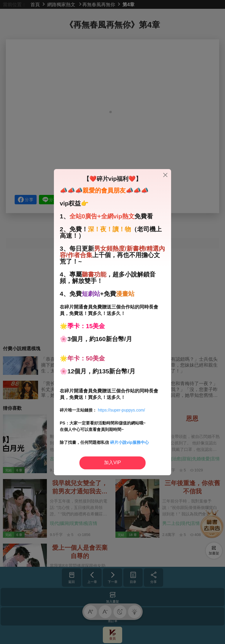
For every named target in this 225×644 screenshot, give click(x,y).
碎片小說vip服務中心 (129, 442)
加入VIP (112, 462)
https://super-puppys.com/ (121, 410)
